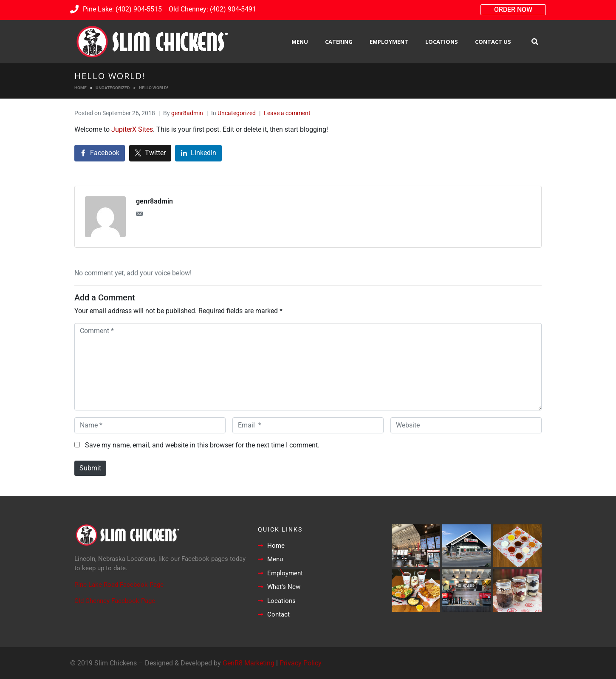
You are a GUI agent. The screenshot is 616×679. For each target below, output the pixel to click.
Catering (339, 42)
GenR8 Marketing (249, 663)
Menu (300, 42)
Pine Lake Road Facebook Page (119, 585)
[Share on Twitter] (150, 153)
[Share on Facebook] (100, 153)
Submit (90, 468)
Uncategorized (237, 113)
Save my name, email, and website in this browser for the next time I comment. (202, 445)
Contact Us (493, 42)
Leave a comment (287, 113)
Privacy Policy (301, 663)
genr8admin (187, 113)
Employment (389, 42)
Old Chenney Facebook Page (115, 601)
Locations (442, 42)
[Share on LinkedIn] (198, 153)
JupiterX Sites (132, 129)
